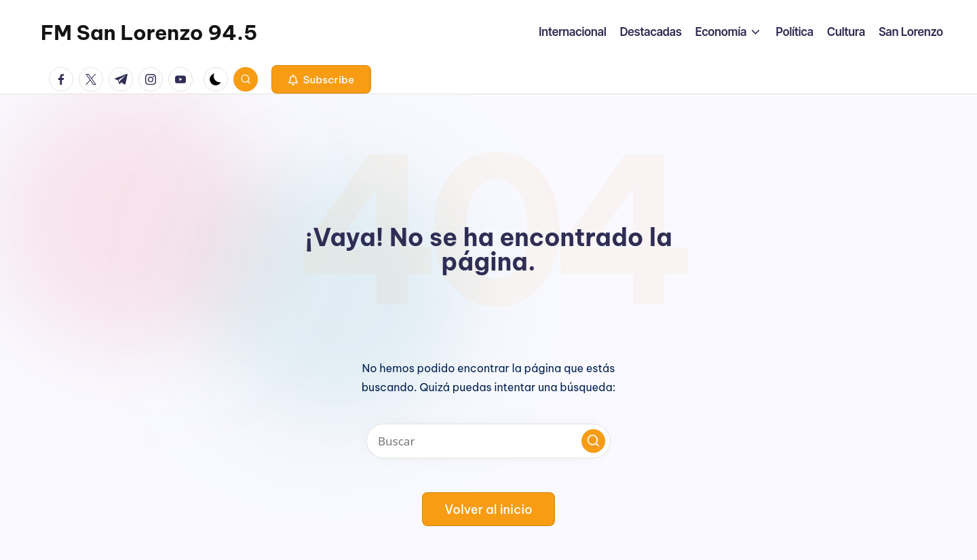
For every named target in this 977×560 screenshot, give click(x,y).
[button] (321, 79)
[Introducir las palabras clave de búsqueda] (488, 441)
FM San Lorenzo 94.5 (149, 33)
